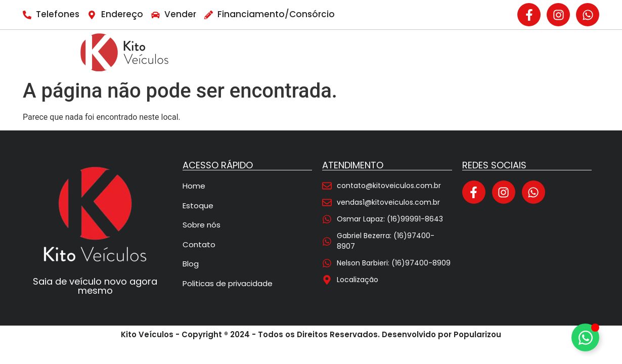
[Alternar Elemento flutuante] (585, 337)
